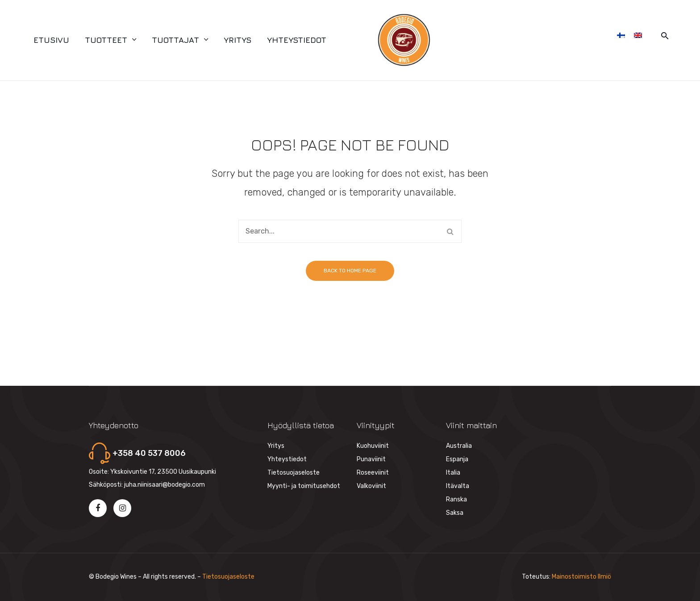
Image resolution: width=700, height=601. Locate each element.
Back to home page (350, 271)
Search (450, 231)
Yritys (276, 446)
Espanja (457, 459)
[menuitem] (51, 40)
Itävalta (458, 486)
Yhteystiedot (287, 459)
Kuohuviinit (373, 446)
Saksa (455, 513)
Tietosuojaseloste (294, 473)
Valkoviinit (371, 486)
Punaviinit (371, 459)
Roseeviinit (373, 473)
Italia (453, 473)
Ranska (456, 499)
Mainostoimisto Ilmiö (581, 577)
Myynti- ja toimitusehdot (304, 486)
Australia (459, 446)
